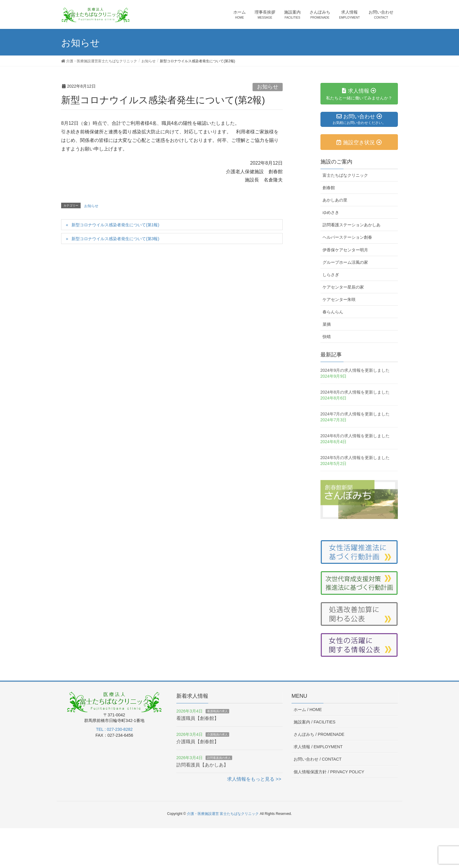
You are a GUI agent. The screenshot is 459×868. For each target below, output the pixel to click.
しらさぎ (331, 275)
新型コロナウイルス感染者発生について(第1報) (115, 225)
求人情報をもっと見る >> (254, 779)
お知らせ (268, 87)
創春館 (329, 188)
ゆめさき (331, 212)
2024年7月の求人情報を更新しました (355, 414)
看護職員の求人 (217, 711)
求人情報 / (318, 747)
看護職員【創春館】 (198, 718)
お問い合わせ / (318, 759)
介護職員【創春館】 (198, 742)
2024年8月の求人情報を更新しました (355, 392)
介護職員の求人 (217, 734)
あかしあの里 (335, 200)
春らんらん (333, 312)
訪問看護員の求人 (219, 758)
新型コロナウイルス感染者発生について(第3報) (115, 239)
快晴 (327, 337)
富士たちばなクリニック (345, 175)
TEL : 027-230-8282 (114, 729)
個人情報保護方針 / (329, 772)
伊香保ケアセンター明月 (345, 250)
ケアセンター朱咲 (339, 299)
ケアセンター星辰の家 (343, 287)
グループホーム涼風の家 (345, 262)
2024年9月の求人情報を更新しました (355, 370)
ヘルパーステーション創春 (347, 237)
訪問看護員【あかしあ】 (202, 765)
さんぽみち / (319, 734)
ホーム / (308, 710)
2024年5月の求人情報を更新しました (355, 458)
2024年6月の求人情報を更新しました (355, 436)
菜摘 (327, 324)
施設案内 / (315, 722)
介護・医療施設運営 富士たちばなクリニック (223, 814)
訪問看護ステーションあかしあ (351, 225)
